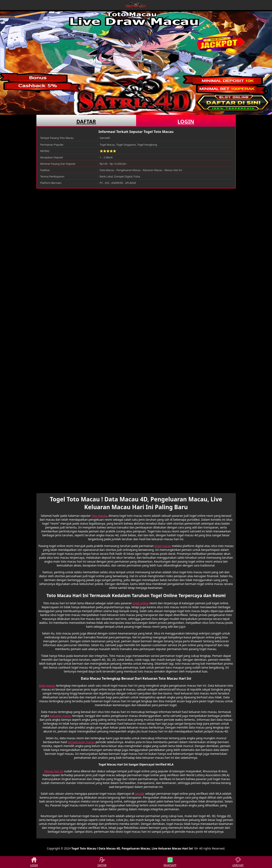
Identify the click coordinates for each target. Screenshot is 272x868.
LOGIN (186, 121)
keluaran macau (61, 716)
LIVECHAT (238, 862)
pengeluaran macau (81, 742)
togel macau (163, 546)
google (140, 794)
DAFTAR (86, 121)
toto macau (99, 516)
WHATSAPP (170, 862)
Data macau (47, 686)
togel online (141, 603)
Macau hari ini (54, 771)
